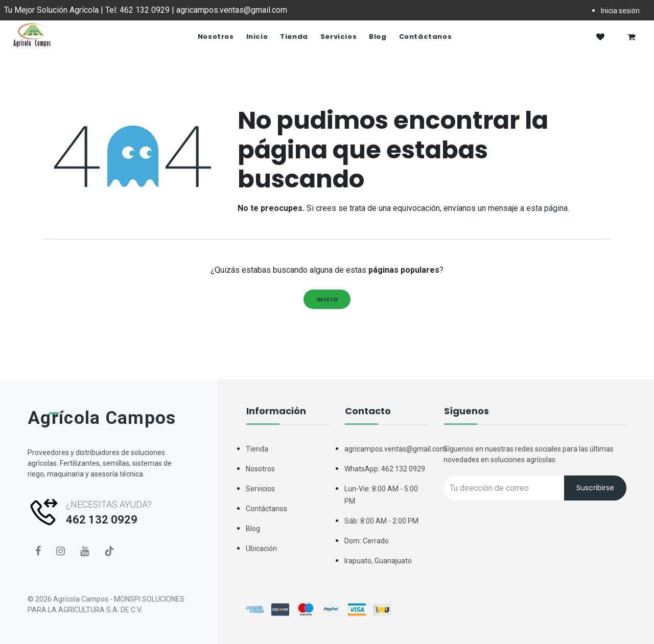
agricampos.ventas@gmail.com (395, 449)
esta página (547, 208)
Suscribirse (595, 488)
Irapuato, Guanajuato (378, 561)
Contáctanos (266, 509)
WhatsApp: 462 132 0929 (385, 469)
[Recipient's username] (504, 488)
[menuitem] (216, 37)
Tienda (257, 449)
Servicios (260, 489)
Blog (253, 529)
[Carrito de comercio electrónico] (631, 37)
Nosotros (260, 469)
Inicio (327, 299)
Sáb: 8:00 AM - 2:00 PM (381, 521)
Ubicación (261, 548)
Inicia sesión (620, 11)
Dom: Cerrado (367, 541)
